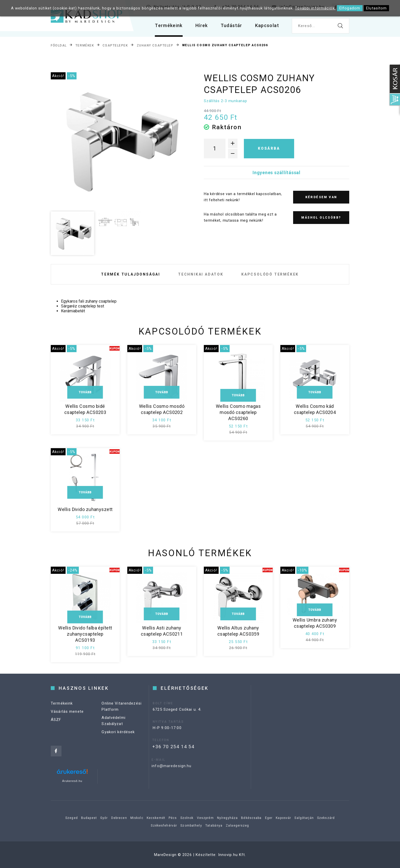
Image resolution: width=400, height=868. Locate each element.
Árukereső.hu (72, 781)
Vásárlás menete (67, 717)
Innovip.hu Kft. (232, 855)
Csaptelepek (115, 45)
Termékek (85, 45)
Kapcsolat (267, 25)
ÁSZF (56, 725)
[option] (119, 140)
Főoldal (59, 45)
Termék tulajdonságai (131, 274)
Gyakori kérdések (118, 738)
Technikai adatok (201, 274)
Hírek (202, 25)
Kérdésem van (321, 197)
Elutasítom (376, 8)
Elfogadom (350, 8)
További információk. (315, 8)
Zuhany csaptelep (155, 45)
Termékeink (169, 25)
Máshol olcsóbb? (321, 218)
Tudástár (232, 25)
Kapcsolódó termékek (270, 274)
